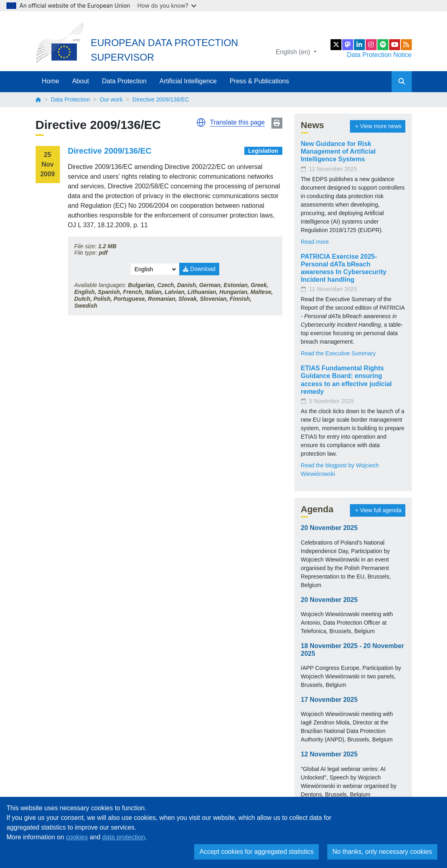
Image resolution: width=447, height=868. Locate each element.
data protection (124, 837)
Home (51, 81)
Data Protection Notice (379, 55)
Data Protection (124, 81)
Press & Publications (260, 81)
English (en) (294, 52)
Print (277, 123)
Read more (315, 242)
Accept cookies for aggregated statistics (256, 852)
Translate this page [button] (237, 122)
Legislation (263, 151)
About (81, 81)
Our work (111, 99)
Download (199, 269)
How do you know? (167, 5)
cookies (77, 837)
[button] (201, 122)
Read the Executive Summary (338, 353)
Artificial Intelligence (188, 81)
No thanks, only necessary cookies (382, 852)
